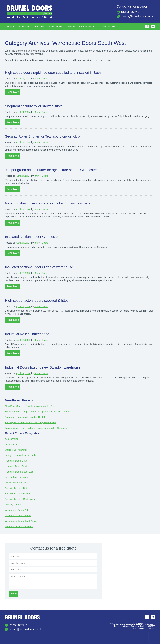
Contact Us (108, 26)
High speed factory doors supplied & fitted (37, 301)
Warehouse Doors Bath (17, 510)
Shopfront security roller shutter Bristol (34, 106)
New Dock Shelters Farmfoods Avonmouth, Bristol (31, 406)
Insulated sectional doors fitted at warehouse (39, 267)
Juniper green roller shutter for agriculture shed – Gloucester (51, 170)
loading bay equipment (17, 477)
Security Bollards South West (20, 499)
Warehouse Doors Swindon (19, 526)
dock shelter (11, 444)
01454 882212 (130, 12)
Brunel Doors (41, 79)
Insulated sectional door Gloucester (32, 237)
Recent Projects (89, 26)
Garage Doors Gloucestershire (21, 455)
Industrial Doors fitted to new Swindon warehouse (43, 367)
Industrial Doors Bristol (17, 466)
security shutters (14, 504)
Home (11, 26)
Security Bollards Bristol (17, 494)
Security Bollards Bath (17, 488)
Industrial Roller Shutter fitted (27, 334)
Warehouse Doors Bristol (18, 515)
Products (24, 26)
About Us (39, 26)
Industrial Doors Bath (16, 461)
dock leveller (11, 439)
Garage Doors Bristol (16, 450)
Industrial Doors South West (20, 472)
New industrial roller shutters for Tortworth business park (48, 203)
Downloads (55, 26)
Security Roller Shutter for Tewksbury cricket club (42, 136)
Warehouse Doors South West (21, 521)
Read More (13, 92)
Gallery (71, 26)
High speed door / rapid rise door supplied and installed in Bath (53, 73)
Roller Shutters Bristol (16, 483)
